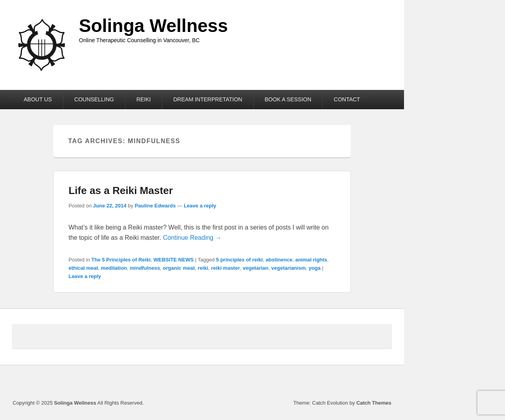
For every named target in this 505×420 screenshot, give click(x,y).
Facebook (350, 384)
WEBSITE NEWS (174, 260)
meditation (114, 268)
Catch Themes (374, 403)
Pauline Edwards (155, 206)
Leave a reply (200, 206)
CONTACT (347, 99)
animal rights (311, 260)
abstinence (279, 260)
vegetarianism (289, 268)
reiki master (225, 268)
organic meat (179, 268)
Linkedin (367, 384)
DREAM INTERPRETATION (208, 99)
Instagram (385, 384)
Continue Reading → (192, 238)
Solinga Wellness (153, 26)
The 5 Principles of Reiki (121, 260)
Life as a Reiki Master (121, 190)
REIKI (144, 99)
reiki (203, 268)
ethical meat (83, 268)
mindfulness (145, 268)
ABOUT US (38, 99)
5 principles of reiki (240, 260)
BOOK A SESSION (288, 99)
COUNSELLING (94, 99)
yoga (314, 268)
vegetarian (255, 268)
